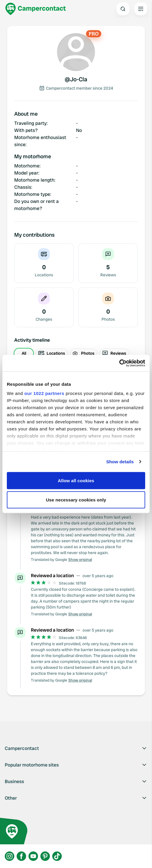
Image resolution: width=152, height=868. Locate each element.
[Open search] (123, 9)
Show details (120, 462)
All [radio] (24, 353)
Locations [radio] (52, 353)
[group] (76, 353)
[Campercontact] (36, 9)
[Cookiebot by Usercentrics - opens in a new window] (119, 363)
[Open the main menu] (141, 9)
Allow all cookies (76, 480)
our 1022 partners (44, 393)
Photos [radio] (84, 353)
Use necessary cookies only (76, 500)
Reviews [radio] (114, 353)
